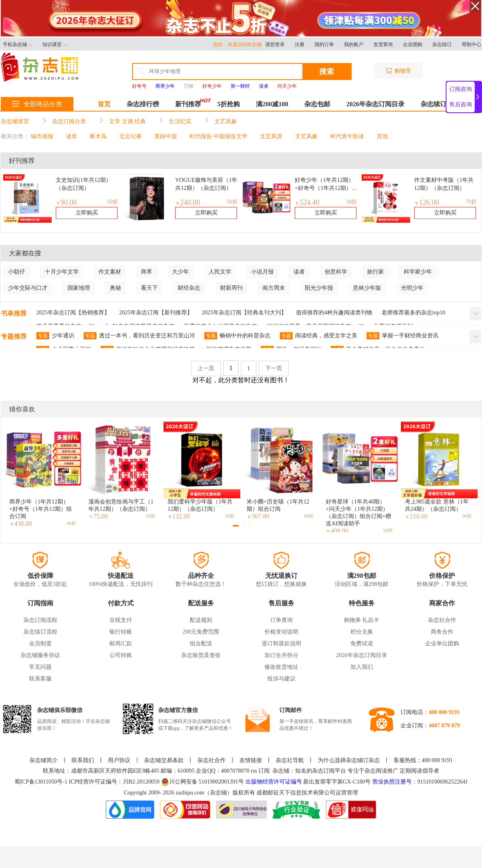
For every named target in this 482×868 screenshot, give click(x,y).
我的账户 (354, 44)
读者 (299, 272)
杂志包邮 (317, 104)
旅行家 (375, 272)
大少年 (180, 272)
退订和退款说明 (281, 644)
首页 (104, 104)
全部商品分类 (37, 104)
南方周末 (274, 288)
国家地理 (79, 288)
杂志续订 (442, 44)
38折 (352, 202)
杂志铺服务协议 (40, 655)
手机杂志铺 (18, 44)
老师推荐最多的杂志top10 (413, 313)
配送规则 (201, 620)
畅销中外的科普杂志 (237, 336)
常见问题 (40, 667)
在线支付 (121, 620)
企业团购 (413, 44)
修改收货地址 (281, 667)
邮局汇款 (121, 644)
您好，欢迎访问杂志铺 (239, 44)
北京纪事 (130, 136)
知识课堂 (55, 44)
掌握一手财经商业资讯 (402, 336)
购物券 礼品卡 (362, 620)
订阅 (264, 771)
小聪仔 (17, 272)
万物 (189, 86)
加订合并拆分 (281, 655)
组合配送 (201, 644)
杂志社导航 (290, 760)
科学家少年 (418, 272)
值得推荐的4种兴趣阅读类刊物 (334, 313)
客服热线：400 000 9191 (423, 760)
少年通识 (55, 336)
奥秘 (115, 288)
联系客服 (40, 679)
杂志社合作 (442, 620)
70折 (471, 202)
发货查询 (383, 44)
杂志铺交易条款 (164, 760)
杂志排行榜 (143, 104)
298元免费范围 (201, 632)
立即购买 (87, 213)
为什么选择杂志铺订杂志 (349, 760)
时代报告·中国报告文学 (218, 136)
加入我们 (362, 667)
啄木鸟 (98, 136)
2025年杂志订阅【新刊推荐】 (156, 313)
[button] (236, 526)
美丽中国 (166, 136)
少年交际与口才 (28, 288)
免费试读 (362, 644)
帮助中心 (472, 44)
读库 (71, 136)
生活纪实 (180, 121)
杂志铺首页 (15, 121)
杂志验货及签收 (201, 655)
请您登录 (275, 44)
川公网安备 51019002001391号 (203, 782)
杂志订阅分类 (69, 121)
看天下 (149, 288)
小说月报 (262, 272)
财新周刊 (231, 288)
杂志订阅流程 (40, 620)
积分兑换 (362, 632)
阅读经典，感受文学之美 (319, 336)
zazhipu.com (190, 793)
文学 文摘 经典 (127, 121)
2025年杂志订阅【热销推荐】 (73, 313)
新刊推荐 (188, 104)
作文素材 (110, 272)
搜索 (327, 72)
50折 (113, 202)
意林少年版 (367, 288)
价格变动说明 (281, 632)
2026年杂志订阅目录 (375, 104)
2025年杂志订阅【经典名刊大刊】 (244, 313)
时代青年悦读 (347, 136)
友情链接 (251, 760)
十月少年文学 (62, 272)
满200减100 (272, 104)
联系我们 (83, 760)
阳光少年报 (319, 288)
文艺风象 (226, 121)
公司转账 (121, 655)
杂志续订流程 (40, 632)
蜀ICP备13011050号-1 (42, 782)
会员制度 (40, 644)
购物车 (398, 71)
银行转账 (121, 632)
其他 (382, 136)
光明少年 (412, 288)
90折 (309, 516)
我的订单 (324, 44)
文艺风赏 (271, 136)
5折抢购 (228, 104)
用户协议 (119, 760)
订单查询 (281, 620)
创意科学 (336, 272)
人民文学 (220, 272)
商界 (147, 272)
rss (254, 771)
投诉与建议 (281, 679)
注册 (300, 44)
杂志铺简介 (44, 760)
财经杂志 (189, 288)
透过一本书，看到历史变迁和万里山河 (139, 336)
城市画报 (42, 136)
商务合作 (442, 632)
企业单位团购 (442, 644)
